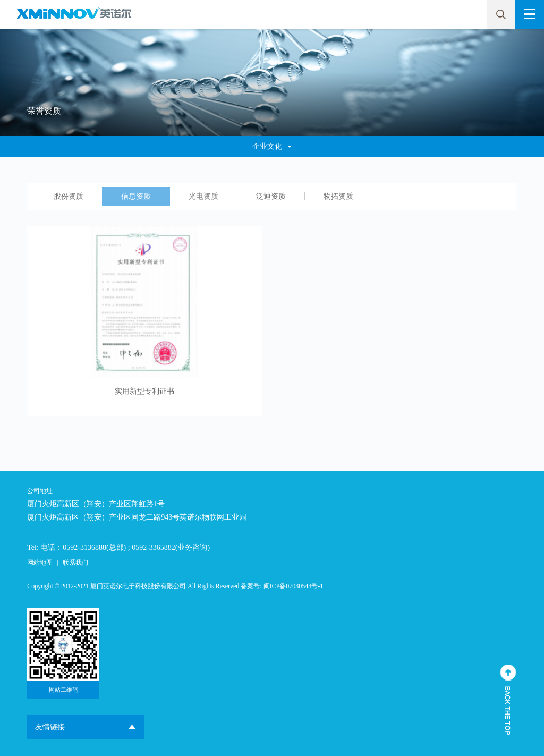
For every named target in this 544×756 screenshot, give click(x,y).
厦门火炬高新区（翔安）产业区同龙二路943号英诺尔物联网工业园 (137, 517)
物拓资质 (338, 196)
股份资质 (69, 196)
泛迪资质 (271, 196)
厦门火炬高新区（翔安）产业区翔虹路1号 (96, 504)
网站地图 (40, 563)
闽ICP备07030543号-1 (294, 586)
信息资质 (136, 196)
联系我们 (75, 563)
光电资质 (203, 196)
